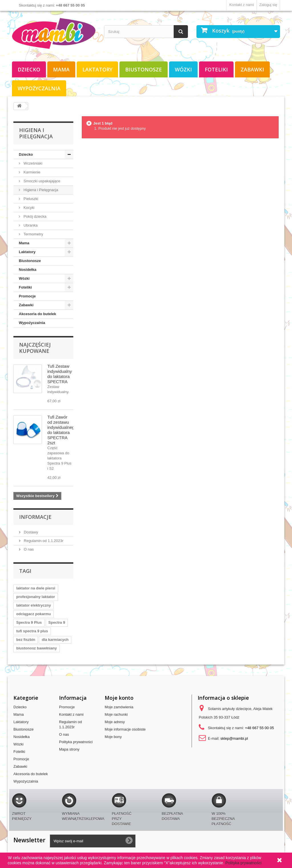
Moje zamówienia (119, 707)
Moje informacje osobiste (125, 729)
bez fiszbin (26, 640)
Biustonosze (144, 69)
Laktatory (97, 69)
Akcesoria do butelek (37, 314)
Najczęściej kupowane (35, 348)
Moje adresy (115, 722)
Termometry (33, 234)
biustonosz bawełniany (36, 648)
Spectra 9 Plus (29, 622)
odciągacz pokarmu (34, 614)
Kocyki (29, 208)
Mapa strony (69, 749)
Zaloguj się (268, 5)
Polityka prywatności (76, 742)
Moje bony (113, 737)
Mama (61, 69)
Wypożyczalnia (39, 88)
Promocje (27, 296)
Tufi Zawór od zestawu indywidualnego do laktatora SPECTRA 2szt (62, 430)
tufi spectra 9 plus (32, 631)
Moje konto (119, 698)
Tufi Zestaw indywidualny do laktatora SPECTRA (60, 374)
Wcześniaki (32, 163)
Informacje (35, 517)
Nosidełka (28, 270)
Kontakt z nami (242, 5)
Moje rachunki (116, 714)
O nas (28, 549)
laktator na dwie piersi (36, 588)
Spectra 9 (57, 622)
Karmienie (31, 172)
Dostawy (30, 532)
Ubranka (30, 225)
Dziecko (29, 69)
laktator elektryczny (34, 605)
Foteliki (216, 69)
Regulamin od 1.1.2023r (43, 541)
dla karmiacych (55, 640)
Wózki (183, 69)
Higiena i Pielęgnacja (40, 190)
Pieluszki (30, 199)
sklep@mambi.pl (234, 738)
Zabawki (252, 69)
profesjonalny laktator (36, 597)
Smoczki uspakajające (41, 181)
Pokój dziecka (35, 216)
